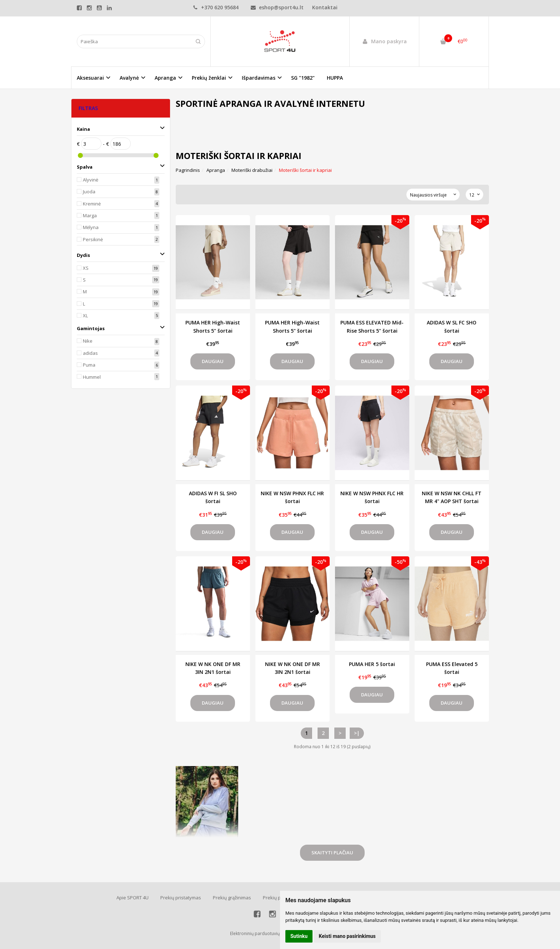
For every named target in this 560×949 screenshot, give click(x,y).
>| (357, 733)
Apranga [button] (165, 78)
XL (85, 315)
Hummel (92, 377)
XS (86, 268)
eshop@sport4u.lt (277, 7)
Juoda (89, 192)
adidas (90, 353)
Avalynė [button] (129, 78)
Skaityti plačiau (332, 853)
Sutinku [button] (299, 936)
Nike (88, 341)
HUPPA (335, 78)
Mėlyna (91, 227)
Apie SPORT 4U (132, 898)
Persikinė (93, 239)
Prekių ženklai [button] (209, 78)
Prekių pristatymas (181, 898)
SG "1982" (303, 78)
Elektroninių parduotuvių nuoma (262, 933)
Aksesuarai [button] (90, 78)
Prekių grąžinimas (232, 898)
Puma (89, 365)
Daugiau (213, 361)
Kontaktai (325, 7)
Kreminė (92, 204)
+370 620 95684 (216, 7)
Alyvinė (91, 180)
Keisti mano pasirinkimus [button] (347, 936)
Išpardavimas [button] (259, 78)
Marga (90, 215)
